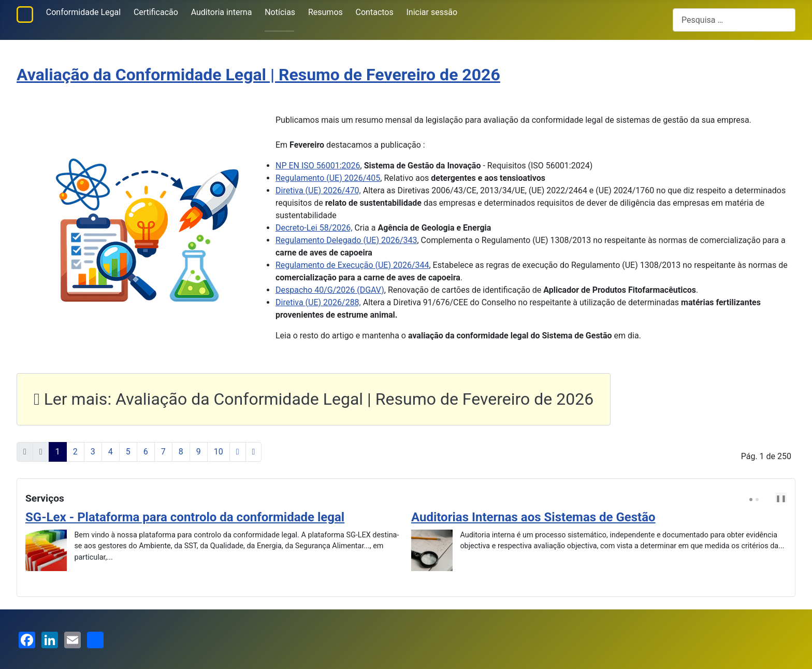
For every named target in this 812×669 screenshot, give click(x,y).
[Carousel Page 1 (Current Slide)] (751, 500)
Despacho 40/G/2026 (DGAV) (330, 290)
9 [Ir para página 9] (199, 452)
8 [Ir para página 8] (181, 452)
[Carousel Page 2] (757, 500)
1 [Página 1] (58, 452)
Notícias (280, 12)
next (776, 498)
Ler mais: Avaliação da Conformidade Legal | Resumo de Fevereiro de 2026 (314, 399)
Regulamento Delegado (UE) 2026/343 (346, 240)
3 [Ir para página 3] (93, 452)
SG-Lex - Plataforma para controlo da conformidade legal (185, 517)
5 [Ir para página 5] (128, 452)
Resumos (325, 12)
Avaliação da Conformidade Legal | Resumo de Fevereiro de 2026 (258, 75)
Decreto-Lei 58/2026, (314, 228)
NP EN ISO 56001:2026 (318, 166)
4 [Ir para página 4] (111, 452)
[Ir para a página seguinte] (238, 452)
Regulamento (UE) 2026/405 (328, 178)
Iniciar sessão (432, 12)
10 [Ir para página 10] (219, 452)
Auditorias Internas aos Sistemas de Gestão (533, 517)
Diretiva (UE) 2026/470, (318, 190)
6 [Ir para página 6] (146, 452)
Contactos (375, 12)
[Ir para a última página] (254, 452)
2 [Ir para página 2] (75, 452)
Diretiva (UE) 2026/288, (318, 302)
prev (767, 498)
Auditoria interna (222, 12)
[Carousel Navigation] (769, 499)
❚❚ (781, 498)
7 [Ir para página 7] (163, 452)
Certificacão (156, 12)
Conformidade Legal (83, 12)
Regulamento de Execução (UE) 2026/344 (352, 265)
